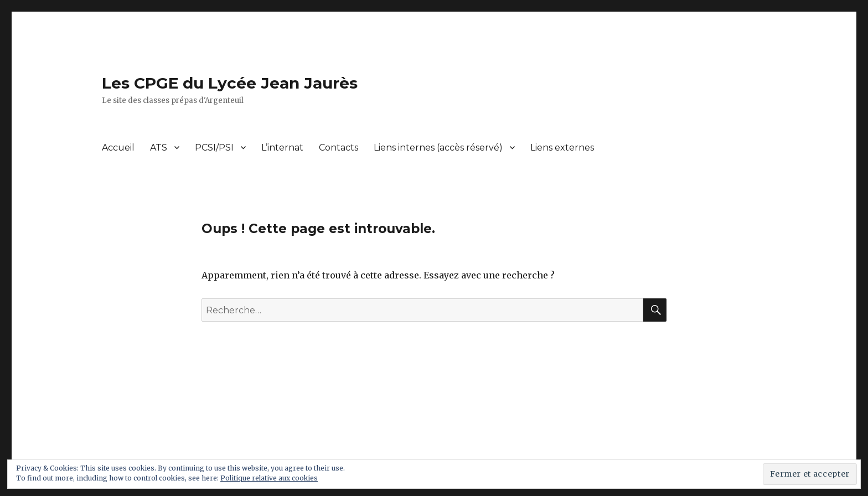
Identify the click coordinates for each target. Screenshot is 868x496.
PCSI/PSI (214, 148)
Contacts (339, 148)
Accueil (118, 148)
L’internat (282, 148)
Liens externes (562, 148)
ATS (159, 148)
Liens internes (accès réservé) (438, 148)
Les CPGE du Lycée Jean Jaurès (230, 83)
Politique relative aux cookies (269, 478)
